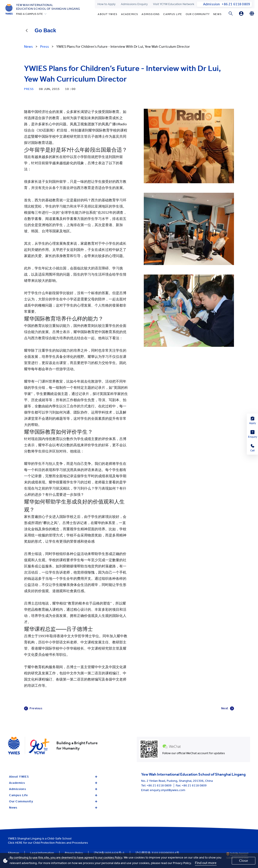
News (217, 14)
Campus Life (173, 14)
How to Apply (107, 4)
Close (244, 861)
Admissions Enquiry (134, 4)
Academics (130, 14)
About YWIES (107, 14)
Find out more (206, 863)
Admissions (151, 14)
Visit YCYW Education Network (174, 4)
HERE (19, 843)
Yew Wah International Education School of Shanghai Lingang (48, 7)
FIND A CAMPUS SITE (30, 14)
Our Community (198, 14)
